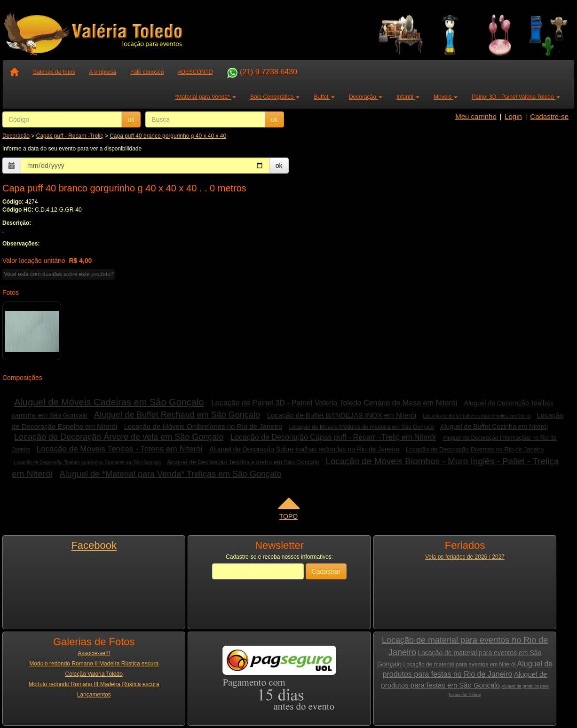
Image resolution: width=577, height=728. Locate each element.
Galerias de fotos (54, 72)
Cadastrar (326, 571)
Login (513, 116)
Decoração (16, 136)
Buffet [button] (324, 97)
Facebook (94, 545)
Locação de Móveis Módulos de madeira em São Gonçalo (362, 427)
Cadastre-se (549, 116)
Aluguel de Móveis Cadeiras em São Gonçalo (109, 402)
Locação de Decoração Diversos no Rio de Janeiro (475, 449)
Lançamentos (94, 695)
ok (131, 119)
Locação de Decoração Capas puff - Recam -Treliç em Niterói (333, 437)
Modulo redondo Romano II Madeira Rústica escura (94, 664)
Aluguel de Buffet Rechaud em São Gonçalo (177, 415)
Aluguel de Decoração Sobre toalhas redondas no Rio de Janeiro (304, 449)
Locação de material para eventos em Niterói (459, 665)
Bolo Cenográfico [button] (275, 97)
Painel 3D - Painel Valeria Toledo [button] (516, 97)
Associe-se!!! (94, 653)
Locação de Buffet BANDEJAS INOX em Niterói (342, 415)
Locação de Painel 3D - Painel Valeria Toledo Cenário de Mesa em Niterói (334, 403)
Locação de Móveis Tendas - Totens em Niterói (120, 449)
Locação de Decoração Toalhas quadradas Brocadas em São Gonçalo (87, 463)
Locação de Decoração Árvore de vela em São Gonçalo (119, 437)
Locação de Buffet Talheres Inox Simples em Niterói (477, 416)
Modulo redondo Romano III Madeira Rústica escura (94, 684)
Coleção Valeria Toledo (94, 674)
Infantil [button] (408, 97)
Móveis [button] (446, 97)
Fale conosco (147, 72)
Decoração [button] (366, 97)
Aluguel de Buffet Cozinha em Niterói (494, 427)
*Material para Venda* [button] (206, 97)
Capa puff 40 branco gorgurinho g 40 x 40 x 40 (168, 136)
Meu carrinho (476, 116)
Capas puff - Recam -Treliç (70, 136)
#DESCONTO (195, 72)
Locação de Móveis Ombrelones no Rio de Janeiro (203, 426)
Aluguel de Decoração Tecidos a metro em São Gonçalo (243, 462)
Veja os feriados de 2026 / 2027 (465, 557)
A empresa (103, 72)
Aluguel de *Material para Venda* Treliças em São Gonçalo (170, 474)
